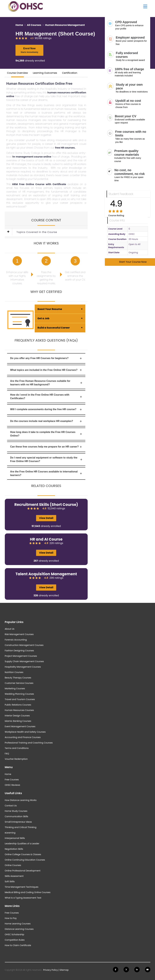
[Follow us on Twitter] (126, 970)
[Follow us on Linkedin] (137, 970)
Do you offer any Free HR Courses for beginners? (46, 358)
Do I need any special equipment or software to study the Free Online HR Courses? (46, 459)
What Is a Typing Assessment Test (23, 898)
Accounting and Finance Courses (23, 737)
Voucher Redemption (16, 759)
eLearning (10, 833)
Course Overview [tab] (18, 73)
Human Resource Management (65, 25)
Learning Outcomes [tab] (45, 73)
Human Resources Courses (19, 710)
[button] (11, 232)
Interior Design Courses (17, 716)
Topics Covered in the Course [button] (37, 232)
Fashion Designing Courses (19, 651)
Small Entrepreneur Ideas (18, 822)
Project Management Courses (21, 656)
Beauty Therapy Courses (18, 678)
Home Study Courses (16, 811)
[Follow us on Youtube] (148, 970)
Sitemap (64, 970)
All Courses (34, 25)
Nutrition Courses (14, 672)
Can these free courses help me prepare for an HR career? (46, 447)
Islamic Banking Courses (18, 721)
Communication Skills (16, 816)
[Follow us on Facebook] (116, 970)
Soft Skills (10, 881)
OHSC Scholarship (14, 934)
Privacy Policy (51, 970)
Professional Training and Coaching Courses (29, 743)
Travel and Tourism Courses (20, 699)
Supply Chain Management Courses (24, 661)
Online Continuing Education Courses (25, 860)
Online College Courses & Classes (23, 854)
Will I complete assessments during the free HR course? (46, 409)
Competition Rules (15, 940)
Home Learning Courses (18, 924)
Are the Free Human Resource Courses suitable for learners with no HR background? (46, 383)
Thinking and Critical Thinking (21, 827)
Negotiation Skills (14, 849)
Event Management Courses (20, 726)
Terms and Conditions (17, 748)
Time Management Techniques (22, 887)
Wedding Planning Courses (19, 694)
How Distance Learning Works (21, 800)
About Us (10, 629)
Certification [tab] (70, 73)
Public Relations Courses (18, 705)
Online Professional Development (23, 871)
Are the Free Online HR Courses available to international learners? (46, 473)
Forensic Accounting (16, 640)
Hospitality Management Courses (23, 667)
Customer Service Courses (19, 683)
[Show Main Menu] (145, 7)
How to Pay (11, 918)
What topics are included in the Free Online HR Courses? (46, 370)
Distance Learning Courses (19, 929)
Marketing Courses (15, 688)
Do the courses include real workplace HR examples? (46, 421)
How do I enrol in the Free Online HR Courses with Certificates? (46, 397)
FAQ (7, 754)
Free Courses (12, 780)
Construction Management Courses (24, 645)
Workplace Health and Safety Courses (25, 732)
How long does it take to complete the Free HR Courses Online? (46, 434)
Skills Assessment (14, 876)
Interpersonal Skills (15, 838)
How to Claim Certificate (18, 945)
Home (19, 25)
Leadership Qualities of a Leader (22, 844)
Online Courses (13, 865)
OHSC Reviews (12, 785)
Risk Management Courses (19, 634)
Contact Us (11, 806)
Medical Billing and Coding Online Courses (28, 892)
